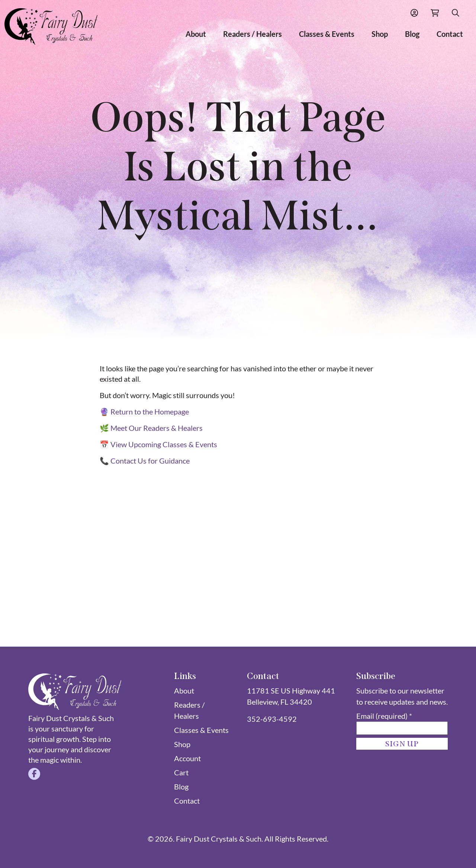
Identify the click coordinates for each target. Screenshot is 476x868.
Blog (412, 34)
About (196, 34)
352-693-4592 (272, 719)
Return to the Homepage (150, 411)
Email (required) (384, 716)
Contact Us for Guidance (150, 461)
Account (187, 758)
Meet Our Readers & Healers (157, 428)
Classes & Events (327, 34)
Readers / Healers (253, 34)
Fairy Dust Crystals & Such (219, 839)
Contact (450, 34)
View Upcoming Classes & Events (164, 444)
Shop (380, 34)
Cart (181, 772)
